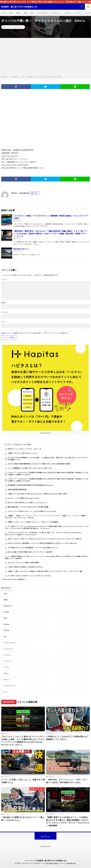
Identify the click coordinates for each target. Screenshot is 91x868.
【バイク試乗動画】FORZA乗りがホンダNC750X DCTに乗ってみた (30, 468)
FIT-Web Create (52, 863)
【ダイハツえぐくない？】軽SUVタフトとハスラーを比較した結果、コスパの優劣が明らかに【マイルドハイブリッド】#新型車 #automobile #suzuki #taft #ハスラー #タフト (23, 741)
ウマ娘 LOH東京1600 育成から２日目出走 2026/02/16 (25, 567)
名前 (4, 303)
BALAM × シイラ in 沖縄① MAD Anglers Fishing (23, 498)
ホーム (3, 13)
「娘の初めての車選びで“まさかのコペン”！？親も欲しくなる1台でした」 (23, 819)
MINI (25, 13)
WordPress (71, 863)
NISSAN (6, 624)
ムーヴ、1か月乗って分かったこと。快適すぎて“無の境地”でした (23, 781)
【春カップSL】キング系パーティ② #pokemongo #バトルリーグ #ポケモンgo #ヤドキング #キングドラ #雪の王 (44, 539)
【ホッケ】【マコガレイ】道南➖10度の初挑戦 (23, 563)
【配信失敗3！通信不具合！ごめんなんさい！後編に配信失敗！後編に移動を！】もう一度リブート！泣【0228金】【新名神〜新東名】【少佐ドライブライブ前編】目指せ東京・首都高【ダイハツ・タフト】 (50, 234)
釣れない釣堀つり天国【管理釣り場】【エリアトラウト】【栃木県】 (30, 552)
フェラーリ (8, 661)
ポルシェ (7, 679)
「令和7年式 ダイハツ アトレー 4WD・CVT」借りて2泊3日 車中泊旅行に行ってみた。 (67, 781)
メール (5, 312)
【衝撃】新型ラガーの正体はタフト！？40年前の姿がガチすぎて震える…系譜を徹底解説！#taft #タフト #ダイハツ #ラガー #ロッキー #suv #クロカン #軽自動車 (68, 821)
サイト (4, 322)
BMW (18, 13)
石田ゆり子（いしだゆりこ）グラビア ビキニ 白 (24, 449)
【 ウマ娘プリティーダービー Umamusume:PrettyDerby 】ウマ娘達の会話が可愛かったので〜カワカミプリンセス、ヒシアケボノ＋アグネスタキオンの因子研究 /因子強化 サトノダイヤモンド (47, 527)
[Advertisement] (45, 57)
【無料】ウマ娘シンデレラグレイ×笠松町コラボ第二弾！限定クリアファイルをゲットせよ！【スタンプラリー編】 (45, 571)
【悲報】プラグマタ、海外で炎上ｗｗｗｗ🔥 (22, 453)
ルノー (6, 692)
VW (32, 13)
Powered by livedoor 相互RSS (14, 579)
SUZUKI (6, 630)
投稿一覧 (34, 193)
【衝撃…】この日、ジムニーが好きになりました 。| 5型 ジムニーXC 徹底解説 (33, 522)
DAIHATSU (19, 27)
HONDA (7, 612)
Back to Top (46, 837)
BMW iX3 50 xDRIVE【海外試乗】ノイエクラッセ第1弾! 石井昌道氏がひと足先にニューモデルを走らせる (42, 543)
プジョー (7, 667)
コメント (4, 279)
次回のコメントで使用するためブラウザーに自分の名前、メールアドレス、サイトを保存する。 (35, 333)
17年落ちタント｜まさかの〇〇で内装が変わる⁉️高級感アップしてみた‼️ (67, 738)
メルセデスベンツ (10, 686)
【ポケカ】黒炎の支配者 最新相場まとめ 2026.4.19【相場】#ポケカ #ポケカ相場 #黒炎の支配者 (39, 464)
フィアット (78, 13)
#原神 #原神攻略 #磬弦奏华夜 (17, 490)
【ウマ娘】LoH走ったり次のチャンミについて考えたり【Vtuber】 (30, 576)
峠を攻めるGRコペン (21, 249)
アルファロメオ (42, 13)
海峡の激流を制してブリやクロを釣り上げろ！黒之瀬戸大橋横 (28, 507)
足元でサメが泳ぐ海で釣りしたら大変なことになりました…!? (28, 503)
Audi (11, 13)
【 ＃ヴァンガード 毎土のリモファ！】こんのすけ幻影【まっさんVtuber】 (32, 511)
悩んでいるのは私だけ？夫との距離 (19, 444)
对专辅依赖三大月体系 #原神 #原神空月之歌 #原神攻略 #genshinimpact (31, 485)
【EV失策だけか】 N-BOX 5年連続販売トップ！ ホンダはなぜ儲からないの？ (33, 548)
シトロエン (67, 13)
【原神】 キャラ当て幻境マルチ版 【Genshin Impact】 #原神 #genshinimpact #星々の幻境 (37, 494)
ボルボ (6, 673)
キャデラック (55, 13)
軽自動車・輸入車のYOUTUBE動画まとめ (52, 860)
